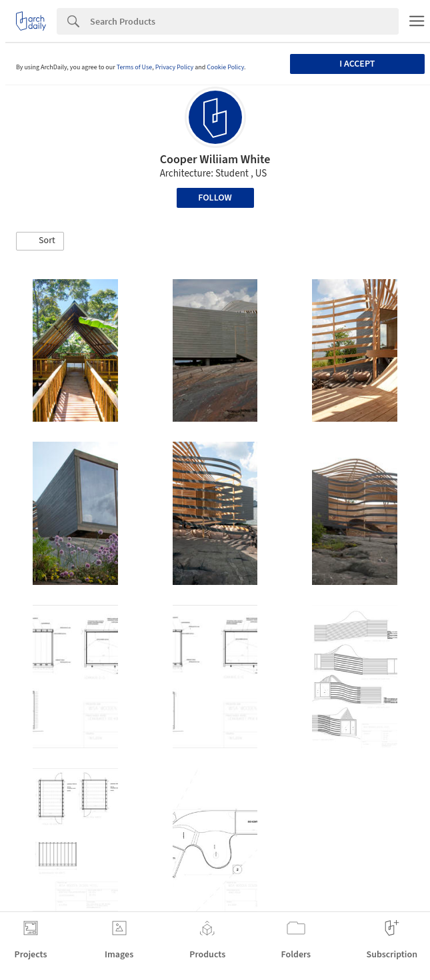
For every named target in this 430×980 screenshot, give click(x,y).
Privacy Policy (175, 67)
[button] (40, 241)
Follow (215, 198)
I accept (357, 64)
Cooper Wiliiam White (215, 160)
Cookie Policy (225, 67)
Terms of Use (135, 67)
